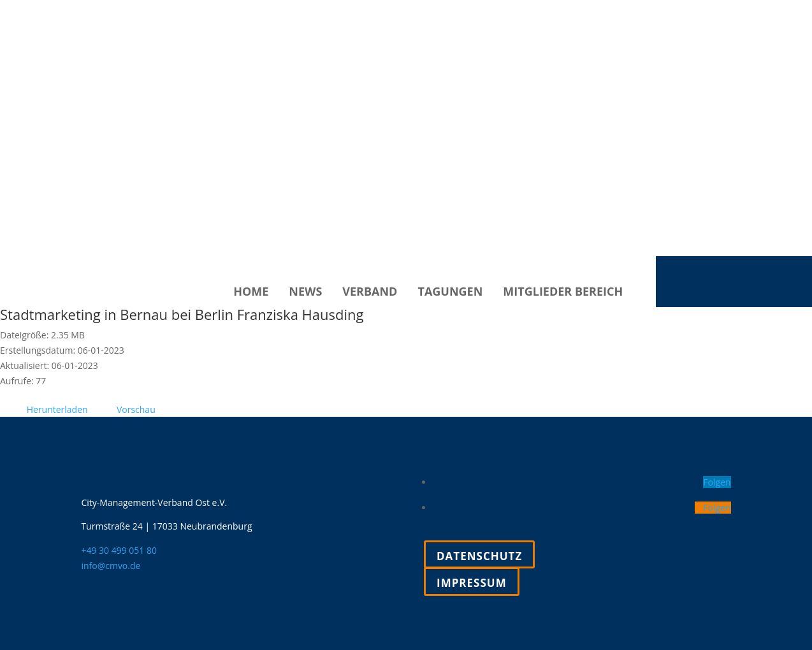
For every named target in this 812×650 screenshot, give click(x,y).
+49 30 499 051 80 (119, 550)
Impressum (472, 583)
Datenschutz (479, 556)
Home (251, 293)
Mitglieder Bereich (563, 293)
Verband (370, 293)
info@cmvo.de (111, 566)
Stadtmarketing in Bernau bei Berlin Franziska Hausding (182, 314)
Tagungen (450, 293)
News (305, 293)
